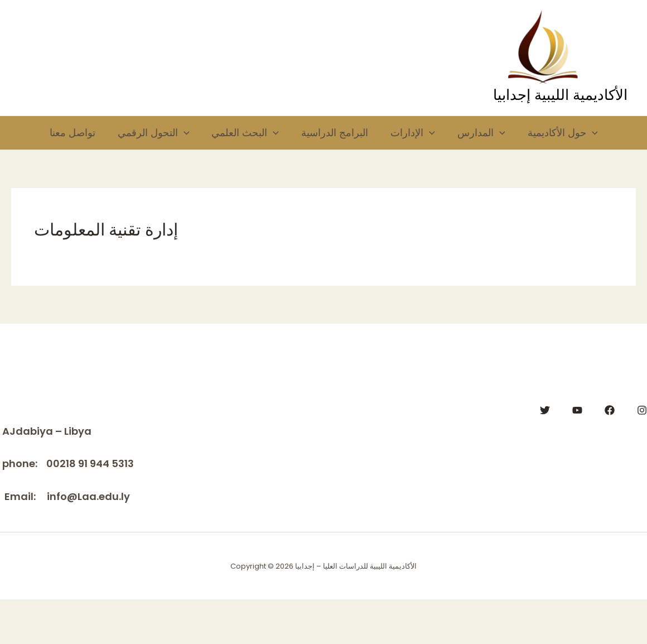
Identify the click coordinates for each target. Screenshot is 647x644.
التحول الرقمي (143, 136)
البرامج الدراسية (336, 135)
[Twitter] (545, 455)
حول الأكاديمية (69, 175)
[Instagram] (642, 455)
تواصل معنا (56, 135)
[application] (173, 136)
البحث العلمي (241, 136)
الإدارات (419, 136)
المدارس (493, 136)
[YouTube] (577, 455)
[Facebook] (610, 455)
